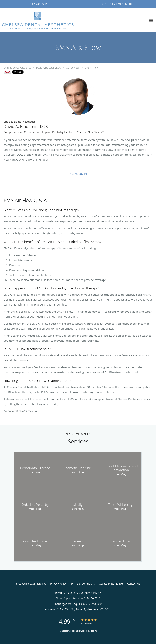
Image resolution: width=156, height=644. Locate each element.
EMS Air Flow (92, 68)
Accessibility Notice (111, 584)
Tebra (94, 631)
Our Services (73, 68)
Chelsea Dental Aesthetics (17, 68)
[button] (78, 174)
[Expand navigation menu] (151, 21)
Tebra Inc (40, 584)
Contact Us (134, 584)
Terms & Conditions (83, 584)
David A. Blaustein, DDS (48, 68)
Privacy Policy (58, 584)
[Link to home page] (37, 20)
